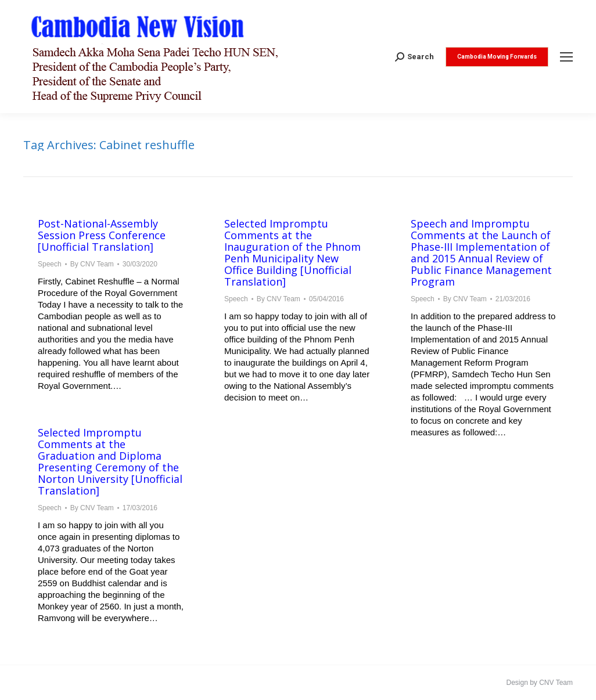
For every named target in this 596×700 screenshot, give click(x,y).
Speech (50, 264)
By (92, 264)
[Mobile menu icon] (566, 57)
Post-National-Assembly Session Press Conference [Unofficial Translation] (102, 235)
